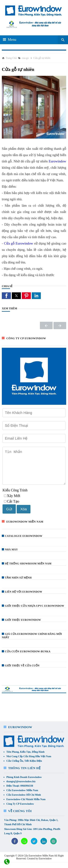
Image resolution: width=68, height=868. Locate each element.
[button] (6, 296)
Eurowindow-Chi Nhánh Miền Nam (26, 805)
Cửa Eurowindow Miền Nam (22, 796)
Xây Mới (12, 501)
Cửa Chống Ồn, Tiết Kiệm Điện (24, 767)
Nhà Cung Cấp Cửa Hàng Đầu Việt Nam (29, 762)
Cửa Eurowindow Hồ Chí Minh (24, 801)
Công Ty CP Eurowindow (20, 810)
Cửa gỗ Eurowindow (19, 243)
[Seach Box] (63, 40)
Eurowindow (57, 161)
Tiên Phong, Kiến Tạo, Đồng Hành (25, 758)
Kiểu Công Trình (15, 496)
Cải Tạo (12, 507)
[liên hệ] (7, 862)
